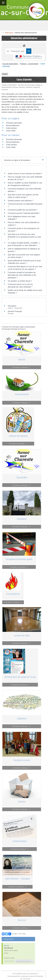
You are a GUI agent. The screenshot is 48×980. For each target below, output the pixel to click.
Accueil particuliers (10, 64)
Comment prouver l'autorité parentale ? (24, 213)
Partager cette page (17, 934)
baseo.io (23, 329)
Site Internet (9, 961)
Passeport (12, 306)
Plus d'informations (24, 961)
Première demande (14, 123)
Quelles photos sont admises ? (21, 201)
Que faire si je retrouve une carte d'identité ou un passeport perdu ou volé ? (24, 237)
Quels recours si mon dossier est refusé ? (25, 173)
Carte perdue (11, 128)
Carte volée (11, 131)
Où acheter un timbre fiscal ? (20, 281)
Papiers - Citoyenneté (29, 64)
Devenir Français (15, 311)
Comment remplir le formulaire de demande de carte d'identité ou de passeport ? (22, 275)
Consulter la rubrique (21, 367)
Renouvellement (13, 125)
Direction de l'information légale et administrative (19, 327)
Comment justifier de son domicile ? (23, 210)
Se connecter (25, 979)
